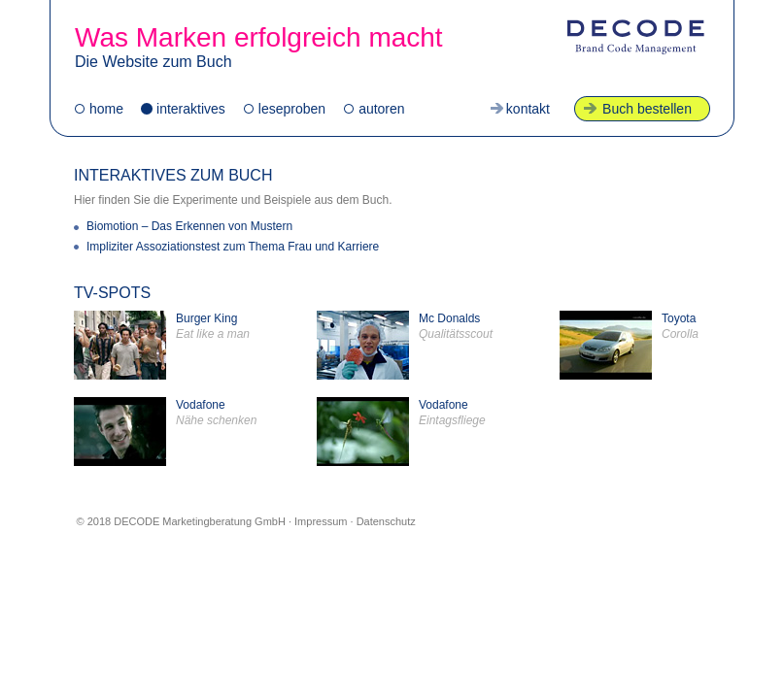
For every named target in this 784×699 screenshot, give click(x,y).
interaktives (191, 109)
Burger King (162, 345)
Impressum (321, 521)
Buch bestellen (647, 109)
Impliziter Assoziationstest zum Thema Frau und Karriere (233, 247)
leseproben (292, 109)
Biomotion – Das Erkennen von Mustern (189, 226)
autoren (381, 109)
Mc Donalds (405, 345)
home (106, 109)
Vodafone (165, 432)
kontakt (528, 109)
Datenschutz (386, 521)
